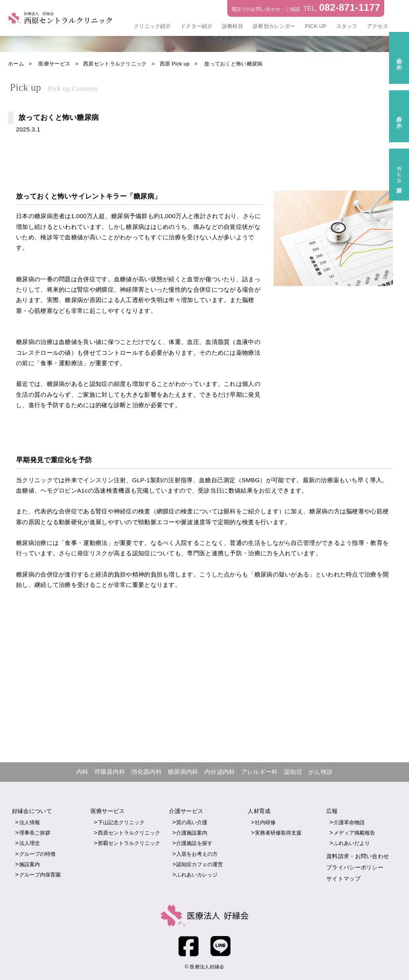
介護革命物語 (349, 822)
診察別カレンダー (274, 26)
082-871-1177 (350, 7)
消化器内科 (146, 772)
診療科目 (233, 26)
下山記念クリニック (121, 822)
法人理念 (30, 844)
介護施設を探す (194, 844)
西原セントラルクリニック (129, 833)
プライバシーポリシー (355, 867)
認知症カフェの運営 (200, 864)
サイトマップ (343, 879)
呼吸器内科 (110, 772)
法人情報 (30, 822)
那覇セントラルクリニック (129, 844)
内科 (82, 772)
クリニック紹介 (152, 26)
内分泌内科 (220, 772)
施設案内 (30, 864)
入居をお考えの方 (197, 854)
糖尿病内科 (183, 772)
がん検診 (321, 772)
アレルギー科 (260, 772)
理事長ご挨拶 (35, 833)
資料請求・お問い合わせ (358, 856)
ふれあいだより (352, 844)
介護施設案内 (192, 833)
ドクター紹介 (197, 26)
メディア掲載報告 (354, 833)
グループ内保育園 (40, 875)
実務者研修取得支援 (278, 833)
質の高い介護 (192, 822)
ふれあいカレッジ (197, 875)
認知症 (293, 772)
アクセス (378, 26)
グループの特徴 (37, 854)
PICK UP (316, 26)
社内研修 (265, 822)
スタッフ (347, 26)
